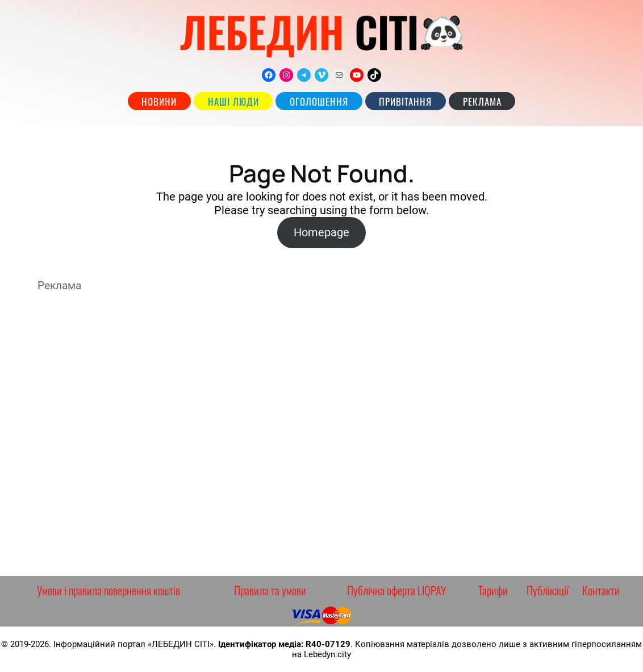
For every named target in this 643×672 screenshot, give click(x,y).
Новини (159, 101)
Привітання (405, 101)
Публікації (548, 590)
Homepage (321, 232)
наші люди (233, 101)
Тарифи (493, 590)
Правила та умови (270, 590)
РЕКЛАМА (482, 101)
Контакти (601, 590)
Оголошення (319, 101)
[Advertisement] (321, 434)
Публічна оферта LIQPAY (396, 590)
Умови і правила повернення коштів (108, 590)
